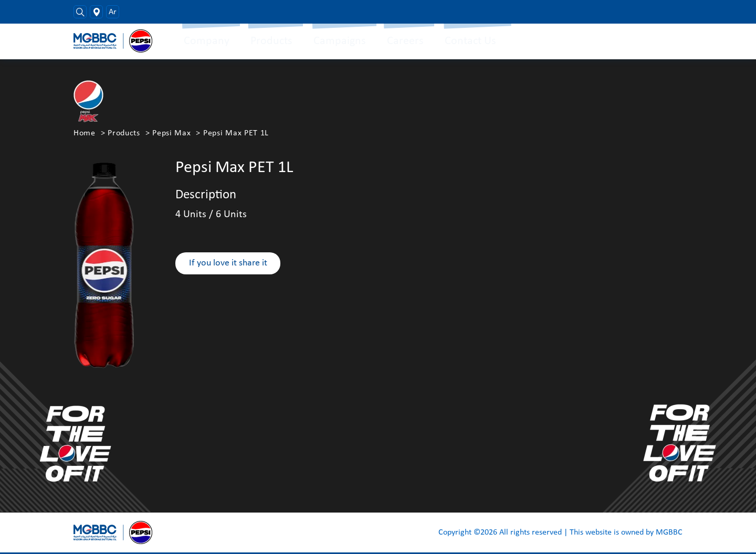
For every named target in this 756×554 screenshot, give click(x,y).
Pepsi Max (171, 133)
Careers (405, 41)
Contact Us (470, 41)
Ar (113, 12)
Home (85, 133)
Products (271, 41)
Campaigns (340, 41)
